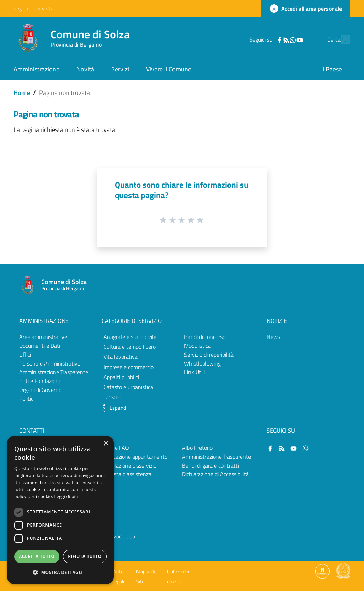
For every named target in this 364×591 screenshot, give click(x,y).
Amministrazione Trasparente (54, 372)
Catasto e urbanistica (128, 387)
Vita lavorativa (121, 357)
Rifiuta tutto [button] (85, 556)
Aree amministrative (43, 337)
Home (22, 93)
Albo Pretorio (197, 448)
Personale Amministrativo (50, 363)
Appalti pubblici (121, 377)
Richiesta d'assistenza (125, 474)
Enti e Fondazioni (39, 381)
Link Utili (194, 372)
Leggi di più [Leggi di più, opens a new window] (66, 497)
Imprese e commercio (129, 367)
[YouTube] (287, 39)
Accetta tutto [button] (37, 556)
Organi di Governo (40, 390)
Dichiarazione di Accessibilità (215, 474)
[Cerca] (342, 39)
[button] (113, 408)
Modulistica (197, 346)
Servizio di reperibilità (209, 355)
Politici (27, 399)
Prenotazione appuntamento (133, 457)
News (273, 337)
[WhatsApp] (280, 39)
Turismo (112, 397)
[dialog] (60, 510)
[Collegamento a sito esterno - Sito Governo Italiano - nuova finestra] (343, 571)
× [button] (106, 444)
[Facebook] (267, 39)
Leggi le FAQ (114, 448)
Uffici (25, 355)
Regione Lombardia (33, 8)
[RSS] (274, 39)
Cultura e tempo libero (130, 347)
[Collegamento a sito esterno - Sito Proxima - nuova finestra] (322, 571)
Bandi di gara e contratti (210, 465)
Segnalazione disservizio (128, 465)
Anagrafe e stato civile (130, 337)
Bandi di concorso (205, 337)
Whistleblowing (202, 363)
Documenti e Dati (40, 346)
